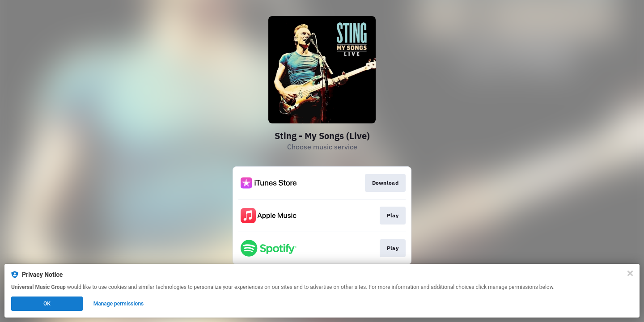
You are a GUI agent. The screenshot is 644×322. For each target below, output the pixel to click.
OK (47, 304)
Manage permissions (119, 304)
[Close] (630, 273)
